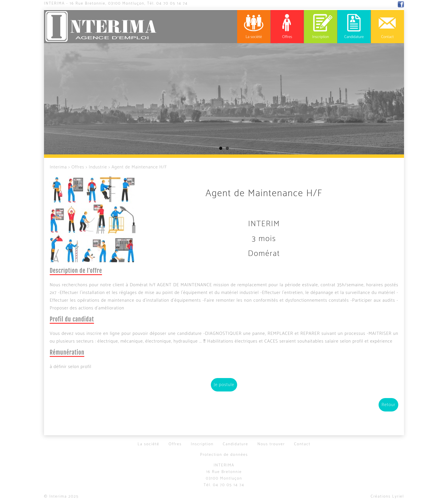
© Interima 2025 (61, 497)
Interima (54, 4)
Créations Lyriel (387, 497)
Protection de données (224, 455)
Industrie (98, 167)
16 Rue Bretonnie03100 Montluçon (224, 475)
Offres (78, 167)
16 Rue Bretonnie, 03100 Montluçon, (108, 4)
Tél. (167, 4)
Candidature (236, 444)
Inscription (202, 444)
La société (148, 444)
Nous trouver (271, 444)
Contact (302, 444)
